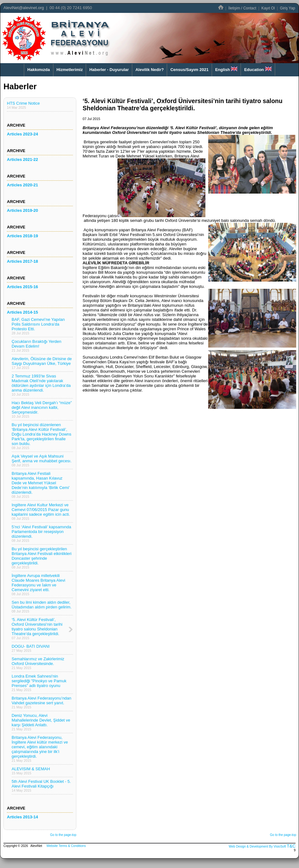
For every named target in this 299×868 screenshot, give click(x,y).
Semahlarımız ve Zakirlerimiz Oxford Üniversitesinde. (38, 663)
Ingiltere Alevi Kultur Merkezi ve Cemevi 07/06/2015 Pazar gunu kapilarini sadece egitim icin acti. (41, 511)
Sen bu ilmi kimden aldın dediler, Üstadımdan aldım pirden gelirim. (42, 607)
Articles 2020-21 (22, 185)
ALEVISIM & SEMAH (31, 771)
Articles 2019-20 (22, 210)
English (226, 69)
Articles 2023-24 (22, 134)
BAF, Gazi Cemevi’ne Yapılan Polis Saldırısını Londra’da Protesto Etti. (38, 326)
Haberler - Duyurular (109, 70)
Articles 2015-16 (22, 287)
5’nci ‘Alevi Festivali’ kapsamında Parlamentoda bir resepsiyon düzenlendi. (41, 533)
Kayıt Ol (268, 8)
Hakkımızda (39, 70)
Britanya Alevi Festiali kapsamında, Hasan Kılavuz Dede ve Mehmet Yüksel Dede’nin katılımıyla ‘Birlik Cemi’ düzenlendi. (41, 485)
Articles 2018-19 (22, 236)
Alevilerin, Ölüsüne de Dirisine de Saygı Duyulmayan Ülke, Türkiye (42, 363)
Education (258, 69)
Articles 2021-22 (22, 159)
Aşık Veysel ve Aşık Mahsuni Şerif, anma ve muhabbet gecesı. (42, 460)
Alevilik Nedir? (149, 70)
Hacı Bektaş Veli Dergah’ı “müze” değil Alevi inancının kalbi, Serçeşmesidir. (42, 409)
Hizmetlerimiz (70, 70)
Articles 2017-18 (22, 261)
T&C (291, 846)
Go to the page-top (63, 835)
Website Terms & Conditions (66, 846)
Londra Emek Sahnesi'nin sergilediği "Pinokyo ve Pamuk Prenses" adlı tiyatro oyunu (39, 683)
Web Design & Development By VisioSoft (257, 846)
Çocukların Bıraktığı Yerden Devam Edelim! (36, 346)
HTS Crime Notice (23, 105)
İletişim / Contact (242, 8)
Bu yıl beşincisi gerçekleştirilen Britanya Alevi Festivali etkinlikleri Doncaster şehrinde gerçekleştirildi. (42, 558)
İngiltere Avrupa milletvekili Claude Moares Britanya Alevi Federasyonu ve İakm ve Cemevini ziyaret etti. (38, 585)
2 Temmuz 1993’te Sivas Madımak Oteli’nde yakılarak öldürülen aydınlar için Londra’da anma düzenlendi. (41, 385)
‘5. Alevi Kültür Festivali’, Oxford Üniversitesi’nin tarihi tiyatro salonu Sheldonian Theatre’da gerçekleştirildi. (37, 629)
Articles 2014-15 (22, 312)
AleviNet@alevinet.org (24, 8)
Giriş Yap (287, 8)
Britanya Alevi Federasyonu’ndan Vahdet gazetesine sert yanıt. (41, 702)
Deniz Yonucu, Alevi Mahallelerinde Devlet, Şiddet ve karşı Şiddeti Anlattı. (41, 722)
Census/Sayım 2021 (189, 70)
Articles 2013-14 (22, 817)
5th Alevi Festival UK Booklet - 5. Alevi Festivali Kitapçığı (41, 786)
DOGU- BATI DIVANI (31, 648)
